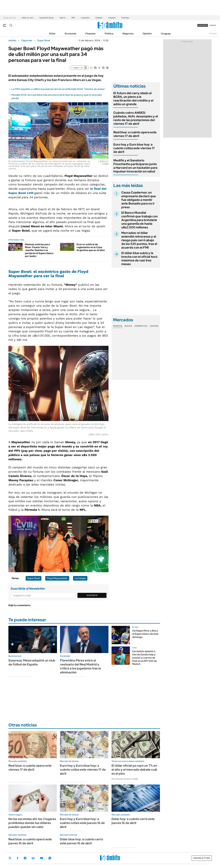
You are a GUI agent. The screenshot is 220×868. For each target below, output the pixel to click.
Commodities (141, 326)
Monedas (118, 326)
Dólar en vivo (28, 18)
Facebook (18, 858)
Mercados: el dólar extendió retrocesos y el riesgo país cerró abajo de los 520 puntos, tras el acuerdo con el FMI (139, 240)
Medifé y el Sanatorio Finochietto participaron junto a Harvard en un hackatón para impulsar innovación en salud (135, 166)
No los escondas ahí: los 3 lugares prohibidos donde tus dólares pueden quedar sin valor (32, 823)
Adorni (62, 18)
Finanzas (90, 34)
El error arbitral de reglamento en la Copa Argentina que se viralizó (91, 247)
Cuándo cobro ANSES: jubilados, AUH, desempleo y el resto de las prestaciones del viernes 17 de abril (136, 118)
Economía (71, 34)
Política (109, 34)
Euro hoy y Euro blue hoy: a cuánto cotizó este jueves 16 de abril (82, 823)
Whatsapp (50, 858)
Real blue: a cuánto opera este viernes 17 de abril (135, 134)
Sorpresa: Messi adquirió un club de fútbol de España (32, 662)
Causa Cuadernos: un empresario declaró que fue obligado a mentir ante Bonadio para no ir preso (139, 200)
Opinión (147, 34)
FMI (73, 18)
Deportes (27, 41)
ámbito (12, 41)
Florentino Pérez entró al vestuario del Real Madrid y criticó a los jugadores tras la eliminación (80, 666)
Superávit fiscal (46, 18)
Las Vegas (80, 578)
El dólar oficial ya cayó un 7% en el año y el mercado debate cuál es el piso (134, 770)
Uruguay (166, 34)
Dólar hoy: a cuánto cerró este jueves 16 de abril (133, 821)
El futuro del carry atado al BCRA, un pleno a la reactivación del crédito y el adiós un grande (133, 99)
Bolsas (128, 326)
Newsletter (213, 33)
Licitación (85, 18)
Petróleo (125, 18)
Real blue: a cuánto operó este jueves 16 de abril (30, 841)
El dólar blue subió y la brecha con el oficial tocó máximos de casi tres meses (139, 259)
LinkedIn (33, 858)
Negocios (128, 34)
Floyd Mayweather (57, 578)
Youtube (41, 858)
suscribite (203, 25)
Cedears (154, 326)
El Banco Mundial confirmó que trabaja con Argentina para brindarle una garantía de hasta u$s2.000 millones (139, 220)
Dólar (52, 34)
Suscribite (92, 595)
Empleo (99, 18)
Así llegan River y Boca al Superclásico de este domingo (145, 634)
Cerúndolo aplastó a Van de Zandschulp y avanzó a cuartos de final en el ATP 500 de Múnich (144, 658)
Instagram (25, 858)
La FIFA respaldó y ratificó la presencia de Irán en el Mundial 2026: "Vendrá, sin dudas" (58, 89)
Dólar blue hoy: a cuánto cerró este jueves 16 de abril (81, 841)
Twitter (10, 858)
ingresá (213, 25)
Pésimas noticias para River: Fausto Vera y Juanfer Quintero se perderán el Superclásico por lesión (39, 250)
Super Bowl (44, 41)
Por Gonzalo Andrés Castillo (125, 779)
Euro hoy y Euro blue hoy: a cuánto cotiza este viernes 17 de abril (134, 148)
